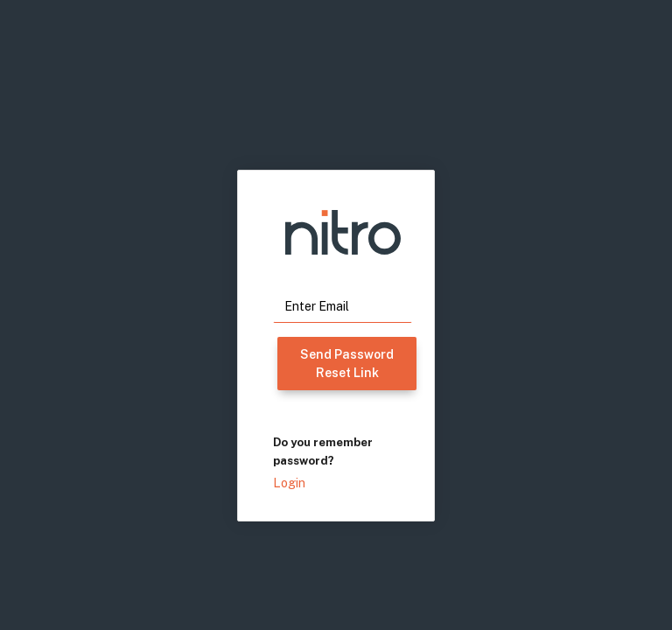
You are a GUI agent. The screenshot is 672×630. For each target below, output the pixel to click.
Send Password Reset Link (347, 364)
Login (289, 483)
